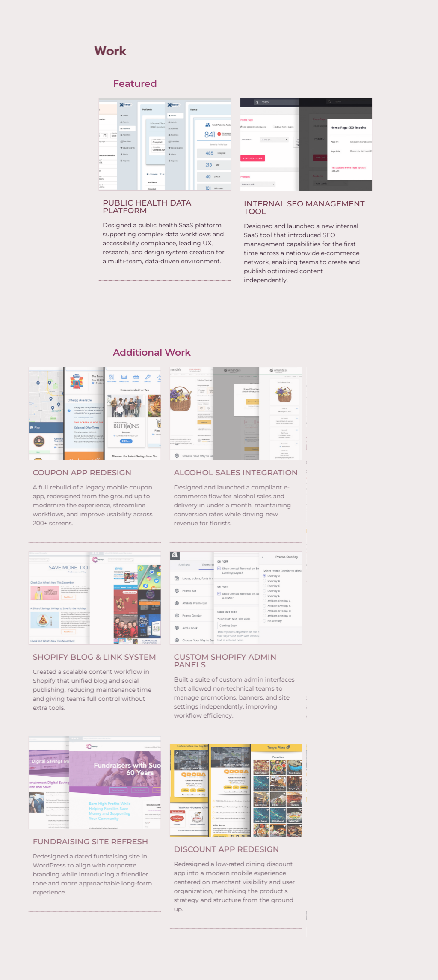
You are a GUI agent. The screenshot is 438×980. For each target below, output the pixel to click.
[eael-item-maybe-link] (125, 207)
